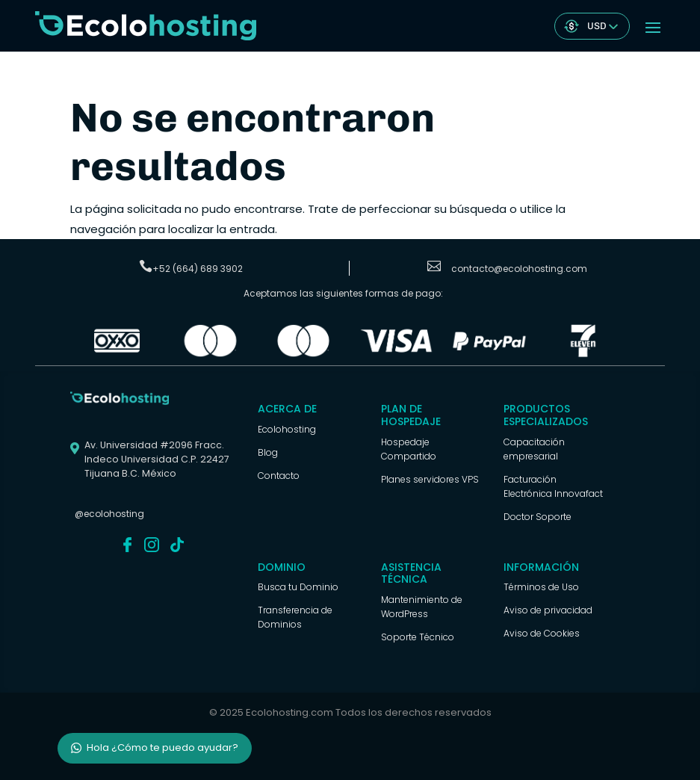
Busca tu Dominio (298, 587)
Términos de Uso (541, 587)
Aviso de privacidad (548, 610)
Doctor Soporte (538, 517)
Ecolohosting (287, 429)
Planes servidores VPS (430, 479)
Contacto (279, 476)
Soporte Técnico (418, 637)
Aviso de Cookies (542, 633)
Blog (268, 452)
